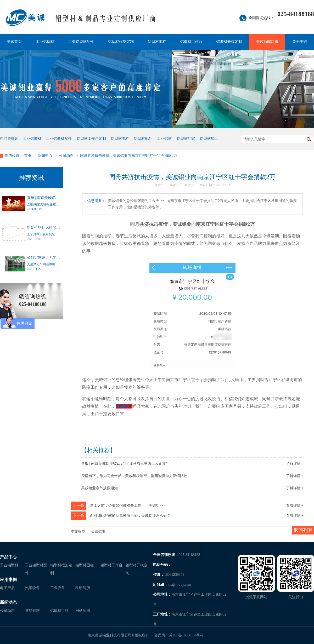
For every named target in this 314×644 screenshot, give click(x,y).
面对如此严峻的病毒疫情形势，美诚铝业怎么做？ (130, 516)
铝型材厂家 (186, 139)
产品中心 (8, 557)
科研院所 (83, 588)
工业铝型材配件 (81, 42)
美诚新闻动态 (267, 42)
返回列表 (303, 530)
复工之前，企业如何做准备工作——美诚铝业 (127, 506)
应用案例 (8, 580)
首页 (28, 156)
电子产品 (7, 588)
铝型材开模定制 (229, 42)
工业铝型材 (45, 42)
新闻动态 (8, 602)
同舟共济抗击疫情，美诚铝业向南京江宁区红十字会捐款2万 (129, 156)
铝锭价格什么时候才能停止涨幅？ (54, 228)
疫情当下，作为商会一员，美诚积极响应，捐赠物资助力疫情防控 (134, 476)
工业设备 (58, 588)
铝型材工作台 (191, 42)
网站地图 (83, 611)
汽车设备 (32, 588)
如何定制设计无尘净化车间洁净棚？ (56, 258)
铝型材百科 (59, 611)
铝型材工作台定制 (91, 139)
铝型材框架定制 (121, 42)
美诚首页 (14, 42)
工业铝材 (164, 139)
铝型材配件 (143, 139)
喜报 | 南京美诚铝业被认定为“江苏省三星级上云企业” (124, 464)
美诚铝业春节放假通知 (99, 488)
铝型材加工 (209, 139)
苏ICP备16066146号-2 (186, 635)
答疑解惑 (32, 611)
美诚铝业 (98, 531)
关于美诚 (300, 42)
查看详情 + (295, 506)
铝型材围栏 (157, 42)
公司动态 (67, 156)
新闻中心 (46, 156)
